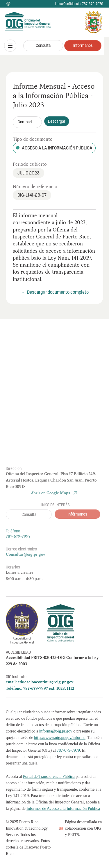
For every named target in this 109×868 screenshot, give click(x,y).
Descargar (57, 121)
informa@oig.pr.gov (56, 731)
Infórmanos (83, 45)
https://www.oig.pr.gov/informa (60, 738)
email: (12, 682)
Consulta (43, 45)
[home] (19, 22)
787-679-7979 (68, 750)
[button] (10, 46)
